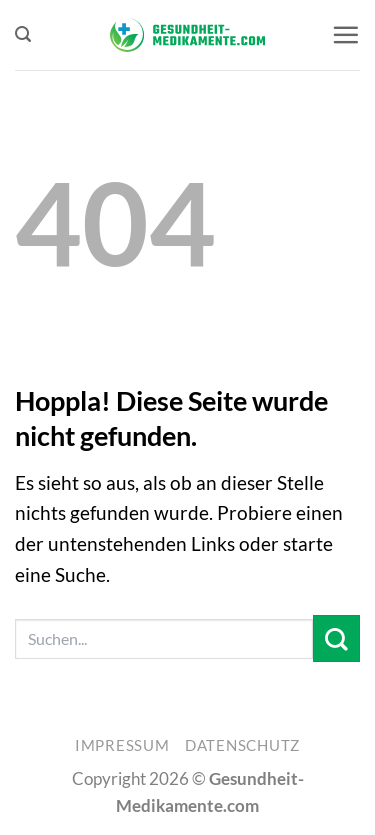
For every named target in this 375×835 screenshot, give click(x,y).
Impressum (122, 745)
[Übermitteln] (336, 638)
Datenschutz (242, 745)
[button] (23, 34)
